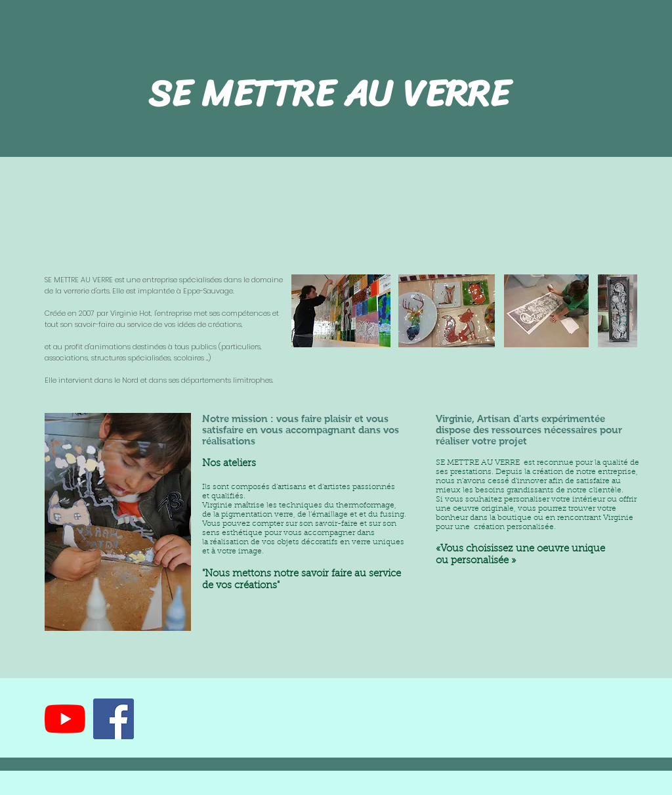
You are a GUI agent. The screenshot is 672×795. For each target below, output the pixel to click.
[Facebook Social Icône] (114, 719)
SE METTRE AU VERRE (334, 94)
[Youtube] (65, 719)
